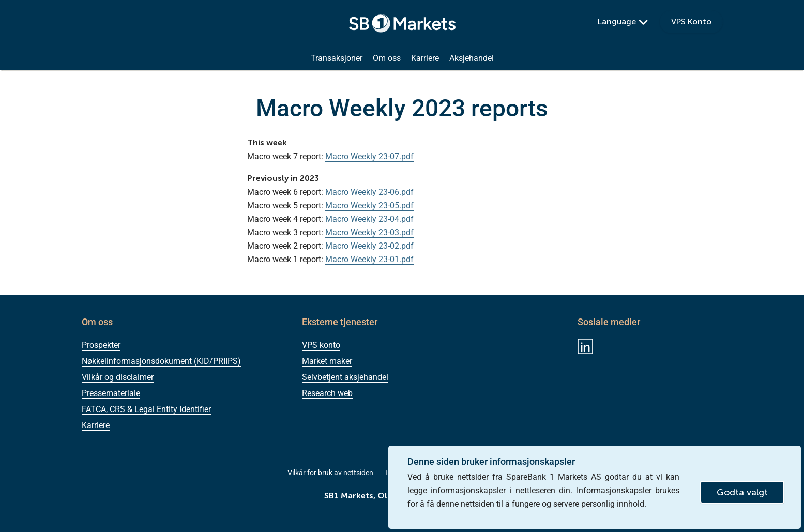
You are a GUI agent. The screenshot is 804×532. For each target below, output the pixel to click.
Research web (327, 393)
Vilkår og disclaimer (118, 377)
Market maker (327, 361)
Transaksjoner (337, 58)
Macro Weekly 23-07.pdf (369, 156)
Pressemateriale (111, 393)
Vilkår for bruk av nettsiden (330, 473)
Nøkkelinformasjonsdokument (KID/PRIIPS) (161, 361)
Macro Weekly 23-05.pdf (369, 206)
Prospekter (101, 345)
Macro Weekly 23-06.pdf (369, 192)
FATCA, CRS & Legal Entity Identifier (146, 409)
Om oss (387, 58)
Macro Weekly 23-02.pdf (369, 246)
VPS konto (321, 345)
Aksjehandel (472, 58)
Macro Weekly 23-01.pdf (369, 259)
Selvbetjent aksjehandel (345, 377)
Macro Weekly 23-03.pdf (369, 232)
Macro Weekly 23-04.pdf (369, 219)
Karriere (425, 58)
